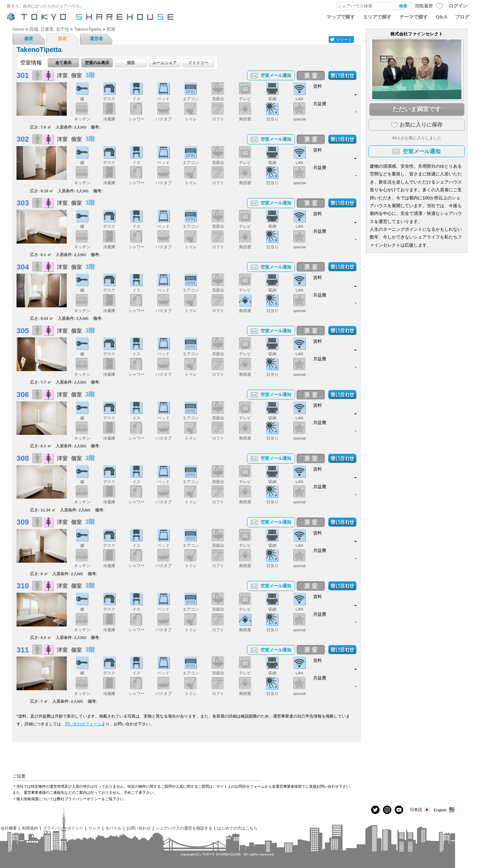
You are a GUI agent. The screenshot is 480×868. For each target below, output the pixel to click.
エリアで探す (377, 17)
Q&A (441, 17)
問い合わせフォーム (83, 724)
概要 (29, 39)
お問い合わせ (139, 828)
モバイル (113, 828)
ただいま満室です (417, 109)
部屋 (62, 39)
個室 (131, 63)
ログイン (458, 6)
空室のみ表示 (97, 63)
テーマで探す (414, 17)
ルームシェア (164, 63)
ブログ (462, 17)
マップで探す (341, 17)
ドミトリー (198, 63)
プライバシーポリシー (63, 828)
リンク (94, 828)
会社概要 (9, 828)
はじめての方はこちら (237, 828)
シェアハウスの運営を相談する (184, 828)
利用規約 (30, 828)
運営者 (96, 39)
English (444, 810)
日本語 (420, 810)
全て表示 (63, 63)
